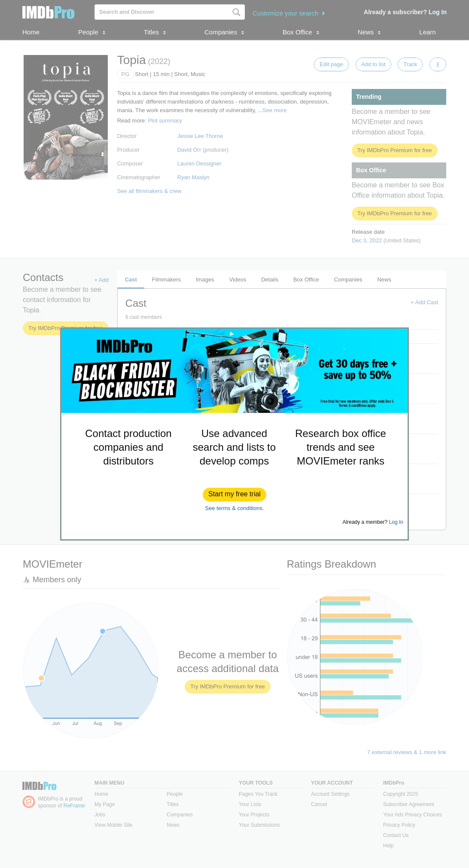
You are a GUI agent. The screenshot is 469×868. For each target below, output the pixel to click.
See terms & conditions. (234, 508)
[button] (234, 495)
